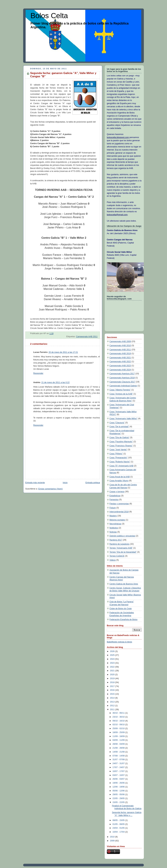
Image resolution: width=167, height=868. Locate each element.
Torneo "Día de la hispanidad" (123, 552)
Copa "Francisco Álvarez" (121, 446)
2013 (113, 702)
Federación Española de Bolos (123, 620)
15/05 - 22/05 (119, 802)
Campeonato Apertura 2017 (122, 374)
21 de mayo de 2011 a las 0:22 (55, 382)
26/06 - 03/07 (119, 779)
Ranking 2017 (116, 540)
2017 (113, 686)
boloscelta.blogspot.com (118, 137)
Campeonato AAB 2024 (120, 370)
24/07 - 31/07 (119, 763)
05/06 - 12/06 (119, 791)
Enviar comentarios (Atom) (50, 489)
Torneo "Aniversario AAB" (121, 548)
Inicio (65, 483)
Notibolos (114, 528)
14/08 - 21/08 (119, 752)
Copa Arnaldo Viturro (119, 481)
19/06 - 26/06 (119, 783)
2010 (113, 837)
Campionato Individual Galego (123, 386)
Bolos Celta (49, 16)
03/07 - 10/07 (119, 775)
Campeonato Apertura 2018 (122, 378)
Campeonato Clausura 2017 (122, 382)
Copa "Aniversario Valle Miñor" (123, 419)
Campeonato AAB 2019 (120, 354)
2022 (113, 667)
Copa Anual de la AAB (120, 477)
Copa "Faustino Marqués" (121, 442)
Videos (113, 560)
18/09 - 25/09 (119, 732)
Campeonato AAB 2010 (120, 346)
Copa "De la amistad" (119, 427)
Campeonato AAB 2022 (120, 362)
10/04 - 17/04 (119, 832)
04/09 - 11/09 (119, 740)
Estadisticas (115, 496)
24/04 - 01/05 (119, 828)
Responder (38, 373)
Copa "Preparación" (118, 458)
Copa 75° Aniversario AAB (121, 466)
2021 (113, 671)
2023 (113, 663)
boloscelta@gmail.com (117, 215)
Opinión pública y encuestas (122, 536)
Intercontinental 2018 (119, 512)
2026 (113, 651)
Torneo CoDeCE (117, 556)
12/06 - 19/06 (119, 787)
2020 (113, 675)
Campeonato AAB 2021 (120, 358)
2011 (113, 710)
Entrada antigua (93, 483)
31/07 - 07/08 (119, 760)
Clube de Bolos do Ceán (121, 609)
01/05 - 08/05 (119, 824)
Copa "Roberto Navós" (120, 462)
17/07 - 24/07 (119, 767)
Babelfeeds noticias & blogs (119, 642)
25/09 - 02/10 (119, 728)
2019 (113, 678)
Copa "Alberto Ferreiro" (120, 390)
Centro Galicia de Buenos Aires (124, 584)
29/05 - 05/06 (119, 794)
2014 (113, 698)
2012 (113, 706)
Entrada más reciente (35, 483)
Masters (113, 516)
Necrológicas (115, 524)
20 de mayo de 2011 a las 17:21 (63, 352)
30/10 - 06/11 (119, 713)
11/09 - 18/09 (119, 736)
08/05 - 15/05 (119, 820)
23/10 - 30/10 (119, 717)
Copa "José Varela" (118, 450)
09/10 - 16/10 (119, 721)
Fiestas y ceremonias (119, 504)
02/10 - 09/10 (119, 725)
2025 (113, 655)
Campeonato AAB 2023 (120, 366)
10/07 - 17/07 (119, 771)
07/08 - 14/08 (119, 756)
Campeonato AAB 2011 (87, 337)
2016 (113, 690)
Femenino (114, 500)
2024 (113, 659)
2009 (113, 841)
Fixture (113, 508)
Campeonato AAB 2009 (120, 341)
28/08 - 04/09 (119, 744)
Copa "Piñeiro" (116, 454)
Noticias (113, 532)
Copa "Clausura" (117, 423)
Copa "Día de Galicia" (119, 438)
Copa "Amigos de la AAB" (121, 394)
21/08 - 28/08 (119, 748)
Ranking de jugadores (119, 544)
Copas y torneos (117, 492)
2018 (113, 682)
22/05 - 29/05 (119, 798)
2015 (113, 694)
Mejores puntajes (117, 520)
